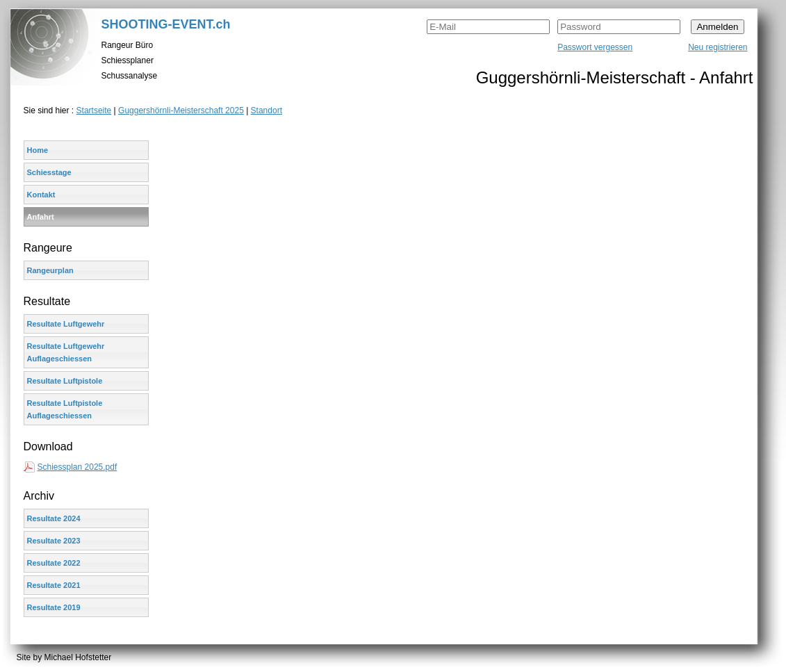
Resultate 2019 (54, 607)
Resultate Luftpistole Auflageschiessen (65, 409)
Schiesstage (49, 172)
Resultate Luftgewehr (66, 324)
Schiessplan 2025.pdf (77, 467)
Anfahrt (41, 217)
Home (38, 150)
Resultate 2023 (54, 541)
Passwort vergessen (595, 47)
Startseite (94, 110)
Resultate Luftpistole (65, 381)
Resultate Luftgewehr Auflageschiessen (66, 352)
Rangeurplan (50, 270)
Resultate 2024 (54, 518)
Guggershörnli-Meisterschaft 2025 (181, 110)
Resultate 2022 (54, 563)
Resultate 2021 (54, 585)
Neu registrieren (718, 47)
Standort (267, 110)
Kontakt (41, 195)
